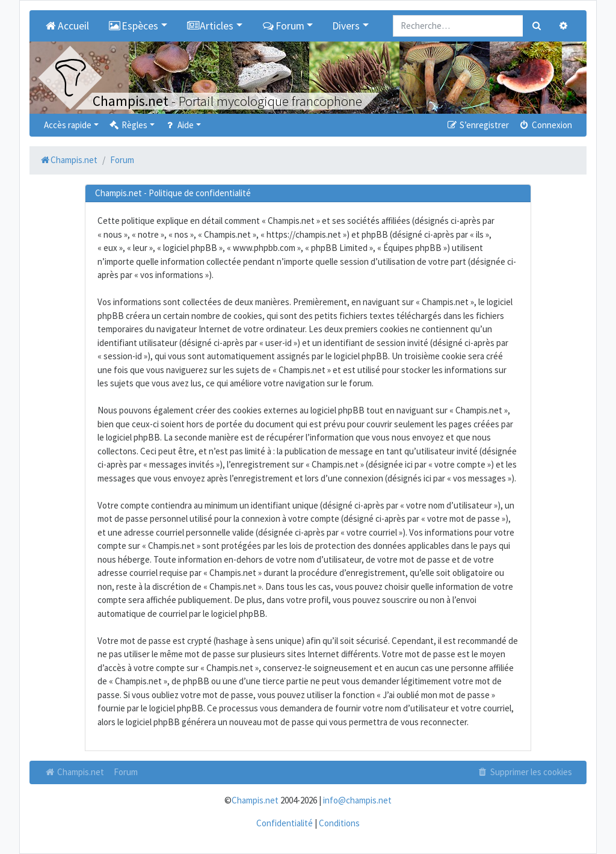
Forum (126, 772)
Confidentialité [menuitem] (285, 823)
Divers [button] (346, 26)
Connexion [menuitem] (545, 125)
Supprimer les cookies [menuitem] (525, 772)
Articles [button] (210, 26)
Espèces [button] (134, 26)
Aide (179, 125)
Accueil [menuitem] (66, 26)
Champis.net (74, 772)
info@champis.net (357, 800)
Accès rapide (68, 125)
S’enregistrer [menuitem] (477, 125)
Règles (128, 125)
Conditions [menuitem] (339, 823)
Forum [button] (283, 26)
